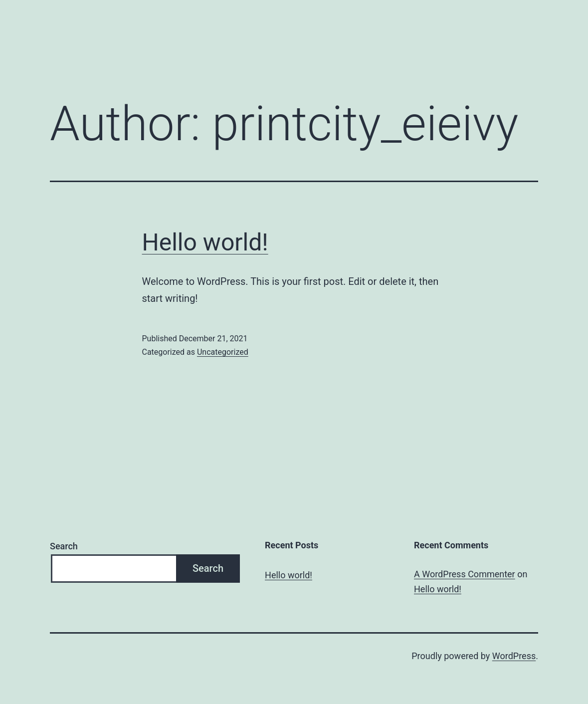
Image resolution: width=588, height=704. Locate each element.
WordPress (514, 656)
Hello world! (205, 242)
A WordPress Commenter (465, 574)
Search (64, 546)
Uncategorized (223, 352)
